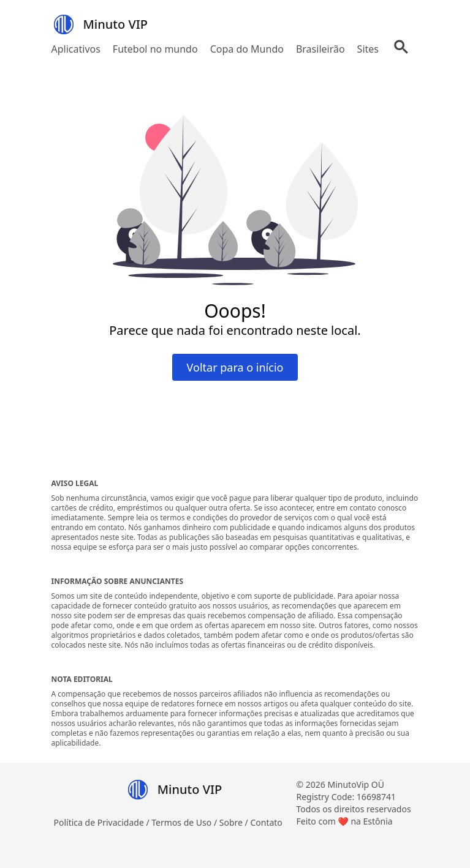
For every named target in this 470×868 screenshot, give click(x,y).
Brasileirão (320, 49)
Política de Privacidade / (103, 822)
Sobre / (235, 822)
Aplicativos (76, 49)
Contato (266, 822)
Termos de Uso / (185, 822)
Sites (368, 49)
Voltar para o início (235, 367)
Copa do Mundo (247, 49)
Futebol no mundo (155, 49)
